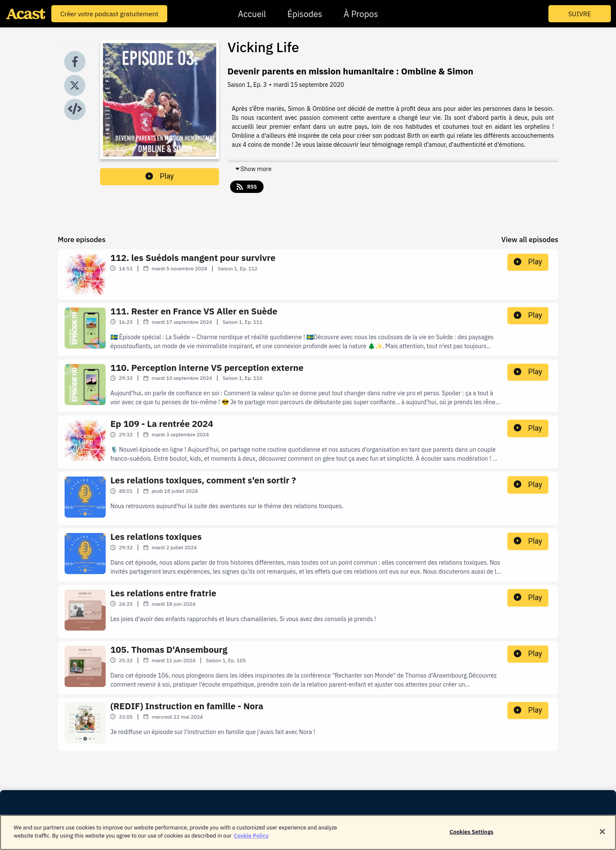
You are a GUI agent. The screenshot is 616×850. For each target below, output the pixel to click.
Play (160, 176)
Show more (253, 169)
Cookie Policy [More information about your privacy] (251, 836)
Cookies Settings (471, 832)
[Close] (602, 832)
